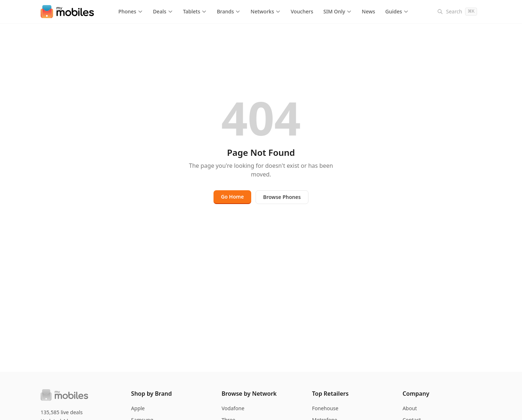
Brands (229, 11)
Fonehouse (325, 408)
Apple (138, 408)
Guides (397, 11)
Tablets (195, 11)
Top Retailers (330, 394)
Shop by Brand (152, 394)
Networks (266, 11)
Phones (130, 11)
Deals (163, 11)
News (368, 11)
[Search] (457, 12)
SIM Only (337, 11)
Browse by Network (249, 394)
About (410, 408)
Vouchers (302, 11)
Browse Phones (282, 197)
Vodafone (233, 408)
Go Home (232, 197)
